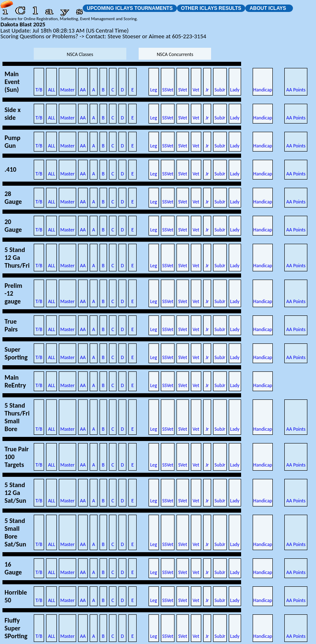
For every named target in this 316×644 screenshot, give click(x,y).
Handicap (263, 90)
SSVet (168, 90)
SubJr (220, 90)
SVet (183, 90)
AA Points (296, 90)
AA (83, 90)
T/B (39, 90)
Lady (235, 90)
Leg (154, 90)
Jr (207, 90)
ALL (52, 90)
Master (68, 90)
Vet (196, 90)
